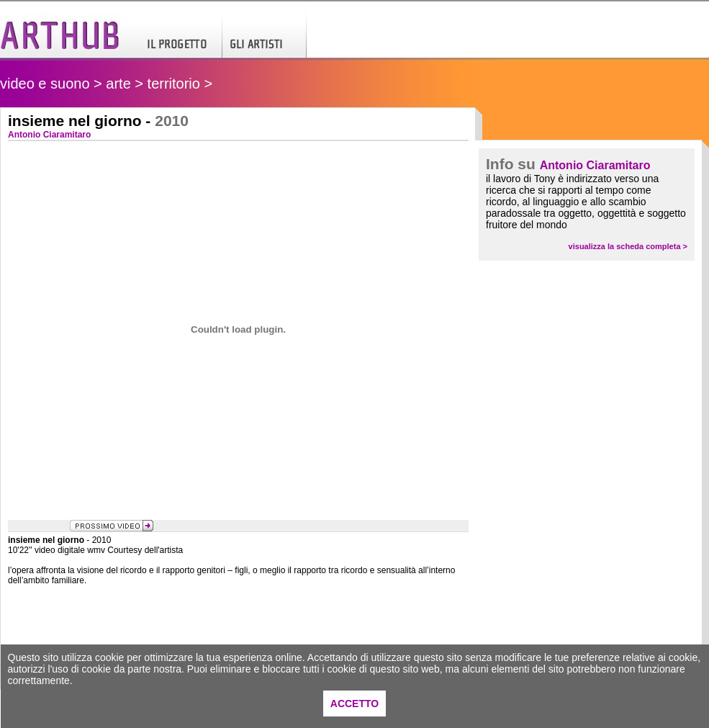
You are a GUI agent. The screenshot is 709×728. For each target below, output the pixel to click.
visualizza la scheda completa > (628, 246)
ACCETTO (354, 704)
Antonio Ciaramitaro (595, 165)
